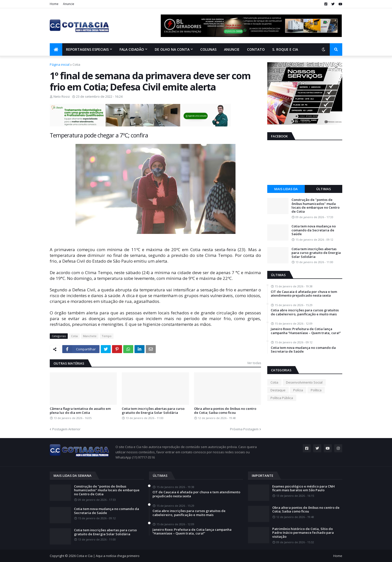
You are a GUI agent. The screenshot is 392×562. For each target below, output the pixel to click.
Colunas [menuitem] (208, 49)
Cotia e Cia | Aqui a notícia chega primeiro (108, 556)
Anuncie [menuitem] (232, 49)
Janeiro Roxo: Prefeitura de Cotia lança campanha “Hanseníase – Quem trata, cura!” (306, 331)
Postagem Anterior (66, 429)
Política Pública (282, 398)
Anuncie (69, 4)
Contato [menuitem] (256, 49)
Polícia (298, 390)
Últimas (324, 189)
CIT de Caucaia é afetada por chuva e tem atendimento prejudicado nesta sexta (304, 294)
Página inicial (60, 64)
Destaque (278, 390)
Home (54, 4)
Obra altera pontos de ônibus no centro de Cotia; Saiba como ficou (225, 411)
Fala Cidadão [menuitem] (132, 49)
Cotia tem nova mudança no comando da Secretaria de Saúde (314, 230)
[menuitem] (56, 49)
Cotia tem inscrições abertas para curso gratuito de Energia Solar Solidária (153, 411)
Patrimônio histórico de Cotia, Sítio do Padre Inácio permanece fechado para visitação (303, 533)
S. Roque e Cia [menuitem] (285, 49)
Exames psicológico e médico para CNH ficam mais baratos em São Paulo (303, 488)
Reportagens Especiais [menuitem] (87, 49)
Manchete (90, 336)
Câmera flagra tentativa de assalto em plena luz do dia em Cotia (80, 411)
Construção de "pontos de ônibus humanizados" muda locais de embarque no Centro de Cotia (315, 206)
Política (316, 390)
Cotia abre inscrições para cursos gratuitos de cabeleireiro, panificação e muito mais (305, 312)
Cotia (76, 64)
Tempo (107, 336)
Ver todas (254, 363)
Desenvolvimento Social (304, 382)
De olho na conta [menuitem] (172, 49)
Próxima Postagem (244, 429)
